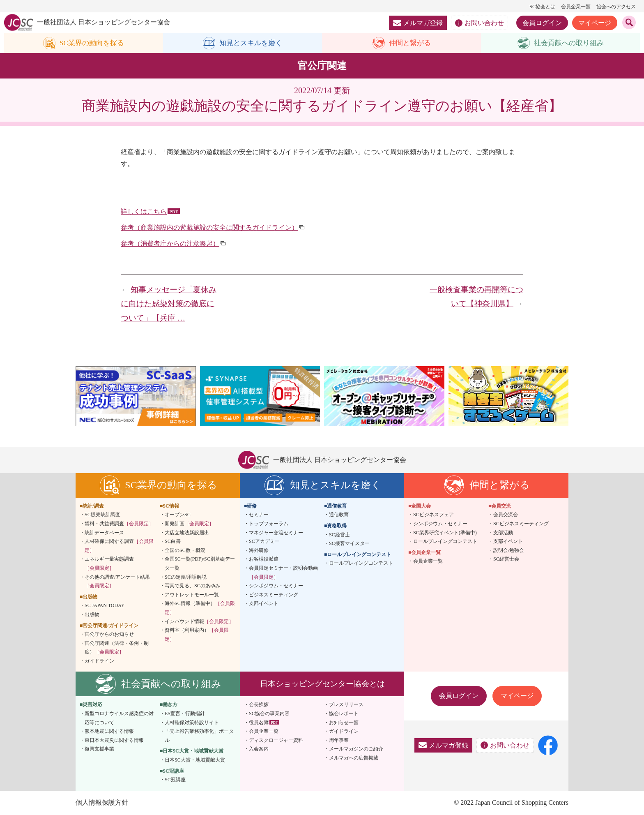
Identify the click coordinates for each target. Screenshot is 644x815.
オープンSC (178, 515)
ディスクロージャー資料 (276, 741)
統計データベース (104, 533)
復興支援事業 (99, 749)
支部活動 (503, 533)
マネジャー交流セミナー (276, 533)
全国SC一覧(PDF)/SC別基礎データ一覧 (200, 564)
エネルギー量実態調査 (109, 564)
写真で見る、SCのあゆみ (192, 586)
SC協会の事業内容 (269, 714)
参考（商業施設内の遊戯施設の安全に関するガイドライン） (209, 228)
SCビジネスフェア (434, 515)
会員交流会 (506, 515)
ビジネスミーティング (274, 595)
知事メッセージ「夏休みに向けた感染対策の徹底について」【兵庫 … (169, 304)
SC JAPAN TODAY (105, 606)
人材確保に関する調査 (119, 546)
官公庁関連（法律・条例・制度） (117, 648)
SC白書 (173, 542)
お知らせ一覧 (344, 723)
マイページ (595, 23)
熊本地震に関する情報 (109, 732)
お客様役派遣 (264, 559)
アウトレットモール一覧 (192, 595)
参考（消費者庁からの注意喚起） (170, 244)
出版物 (92, 615)
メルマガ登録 (418, 23)
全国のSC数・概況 (185, 550)
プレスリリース (346, 705)
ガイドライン (99, 661)
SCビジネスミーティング (521, 524)
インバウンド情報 (199, 621)
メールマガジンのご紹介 (356, 749)
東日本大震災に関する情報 (114, 741)
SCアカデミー (264, 542)
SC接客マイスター (349, 544)
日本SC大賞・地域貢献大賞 (195, 760)
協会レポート (344, 714)
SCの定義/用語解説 (186, 577)
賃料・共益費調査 (119, 524)
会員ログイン (542, 23)
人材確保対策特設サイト (192, 723)
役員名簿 (259, 723)
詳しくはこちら (144, 212)
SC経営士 (339, 535)
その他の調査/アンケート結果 (117, 582)
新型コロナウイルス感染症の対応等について (119, 718)
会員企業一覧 (576, 7)
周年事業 (339, 741)
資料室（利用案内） (197, 635)
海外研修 (259, 550)
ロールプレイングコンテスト (361, 563)
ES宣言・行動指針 (185, 714)
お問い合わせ (480, 23)
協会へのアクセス (616, 7)
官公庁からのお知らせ (109, 635)
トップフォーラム (269, 524)
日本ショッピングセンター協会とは (322, 684)
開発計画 (189, 524)
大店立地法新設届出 (187, 533)
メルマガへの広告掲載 (354, 758)
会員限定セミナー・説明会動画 (283, 573)
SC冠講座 (175, 780)
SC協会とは (542, 7)
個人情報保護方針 (102, 803)
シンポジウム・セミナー (276, 586)
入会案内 (259, 749)
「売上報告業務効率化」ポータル (199, 736)
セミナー (259, 515)
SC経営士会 (506, 559)
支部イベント (264, 604)
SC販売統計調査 (102, 515)
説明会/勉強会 (509, 550)
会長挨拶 (259, 705)
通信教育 (339, 515)
